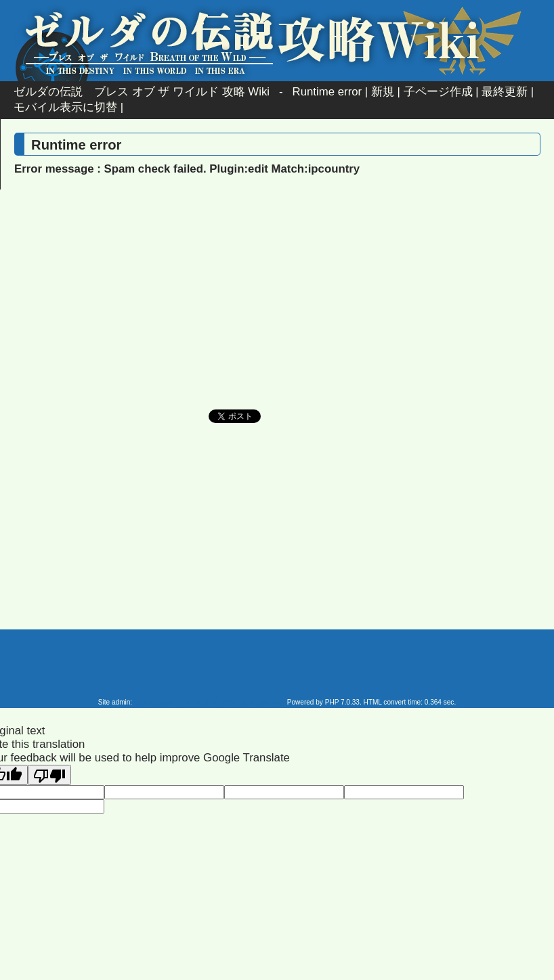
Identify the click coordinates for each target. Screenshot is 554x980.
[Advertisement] (162, 311)
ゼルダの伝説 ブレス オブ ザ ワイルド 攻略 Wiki (142, 92)
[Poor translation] (49, 775)
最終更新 (505, 92)
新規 (383, 92)
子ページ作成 (438, 92)
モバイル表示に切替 (65, 107)
